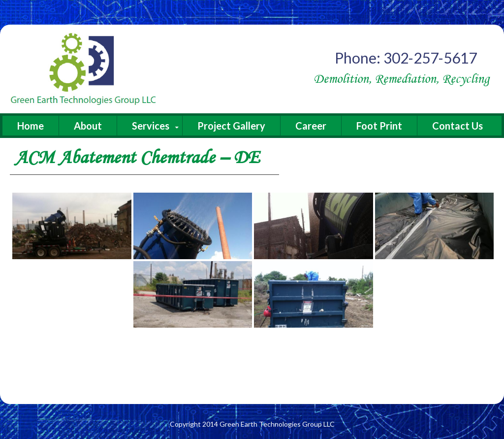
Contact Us (457, 126)
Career (311, 126)
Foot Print (379, 126)
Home (31, 126)
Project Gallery (231, 126)
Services (151, 126)
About (88, 126)
